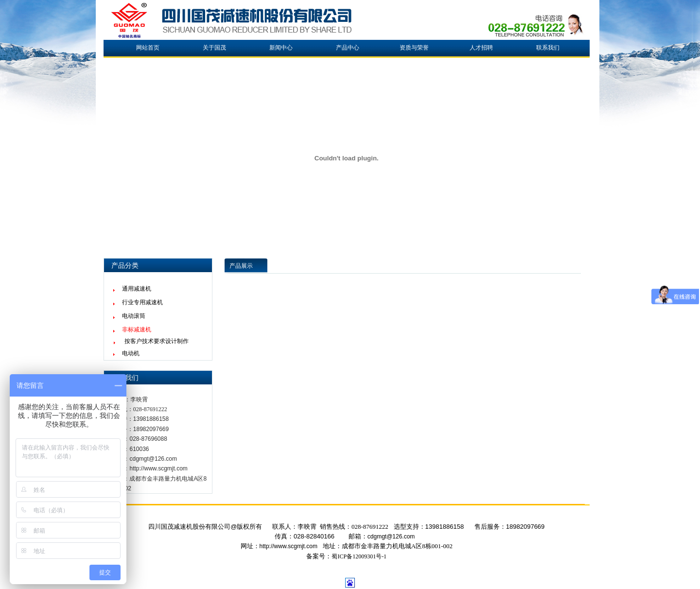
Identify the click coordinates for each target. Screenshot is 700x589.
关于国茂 (214, 48)
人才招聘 (481, 48)
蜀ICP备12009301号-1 (359, 556)
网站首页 (148, 48)
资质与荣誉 (414, 48)
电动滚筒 (134, 316)
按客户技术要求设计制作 (157, 341)
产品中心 (348, 48)
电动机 (131, 353)
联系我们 (548, 48)
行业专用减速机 (142, 302)
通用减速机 (137, 289)
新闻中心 (281, 48)
